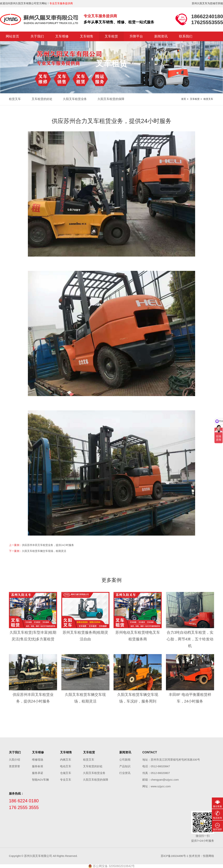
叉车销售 (87, 36)
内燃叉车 (66, 760)
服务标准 (38, 766)
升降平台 (136, 36)
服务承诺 (38, 773)
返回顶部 (217, 829)
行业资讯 (125, 773)
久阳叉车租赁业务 (75, 99)
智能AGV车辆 (40, 780)
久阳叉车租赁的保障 (111, 99)
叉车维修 (62, 36)
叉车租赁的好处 (42, 99)
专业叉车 (66, 780)
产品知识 (125, 766)
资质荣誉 (14, 766)
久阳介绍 (14, 760)
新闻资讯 (161, 36)
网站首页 (12, 36)
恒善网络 (209, 856)
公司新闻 (125, 760)
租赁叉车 (15, 99)
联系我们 (186, 36)
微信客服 (217, 806)
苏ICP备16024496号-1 (174, 856)
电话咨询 (217, 818)
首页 (184, 99)
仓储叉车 (66, 773)
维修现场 (38, 760)
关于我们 (37, 36)
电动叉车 (66, 766)
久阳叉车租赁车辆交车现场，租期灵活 (44, 551)
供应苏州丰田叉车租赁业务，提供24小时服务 (48, 545)
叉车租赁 (111, 36)
